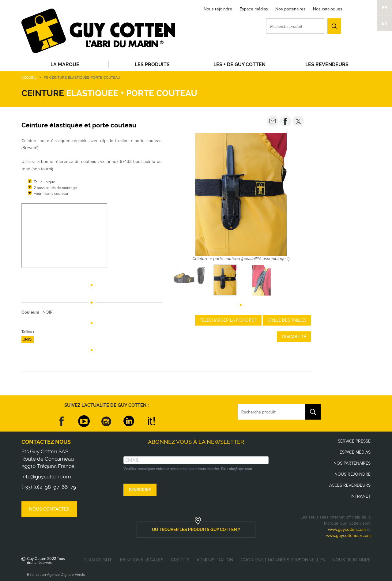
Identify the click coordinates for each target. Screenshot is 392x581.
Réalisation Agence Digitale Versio (56, 575)
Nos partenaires (290, 9)
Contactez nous (46, 442)
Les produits (152, 64)
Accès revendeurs (350, 485)
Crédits (180, 560)
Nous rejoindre (218, 9)
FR (384, 8)
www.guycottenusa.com (348, 536)
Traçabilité (294, 337)
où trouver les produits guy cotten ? (196, 530)
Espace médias (254, 9)
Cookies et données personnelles (283, 560)
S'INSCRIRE (140, 490)
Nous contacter (49, 509)
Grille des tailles (287, 320)
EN (385, 23)
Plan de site (98, 560)
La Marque (65, 64)
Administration (215, 560)
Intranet (361, 496)
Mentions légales (142, 560)
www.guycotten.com (347, 529)
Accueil (29, 77)
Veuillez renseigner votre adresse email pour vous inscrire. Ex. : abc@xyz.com (188, 469)
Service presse (354, 441)
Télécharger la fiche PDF (228, 320)
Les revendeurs (327, 64)
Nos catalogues (328, 9)
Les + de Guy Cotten (239, 64)
